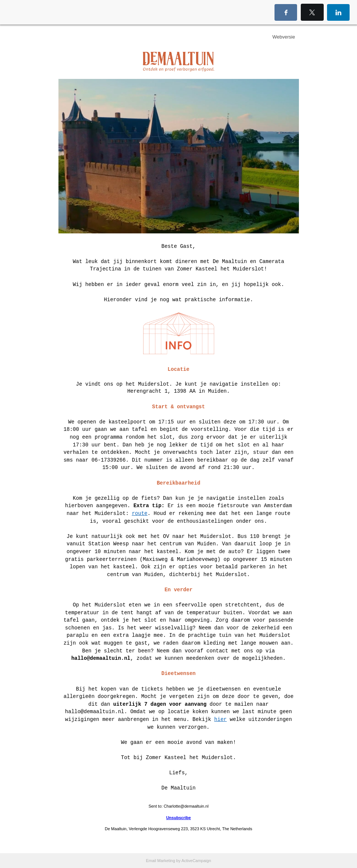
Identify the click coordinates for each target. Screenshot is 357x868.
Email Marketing (160, 861)
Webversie (284, 37)
